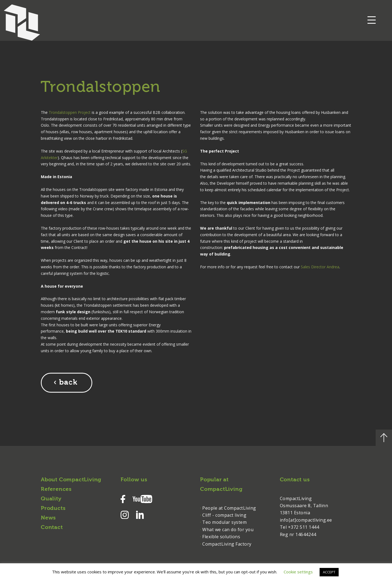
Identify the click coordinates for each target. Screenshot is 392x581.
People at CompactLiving (229, 508)
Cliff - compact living (224, 515)
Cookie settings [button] (298, 572)
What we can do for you (228, 529)
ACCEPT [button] (329, 572)
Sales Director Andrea (320, 267)
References (56, 489)
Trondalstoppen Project (70, 112)
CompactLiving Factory (227, 544)
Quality (51, 499)
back (68, 382)
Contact (52, 527)
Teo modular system (224, 522)
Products (53, 508)
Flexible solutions (221, 536)
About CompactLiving (71, 480)
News (48, 518)
